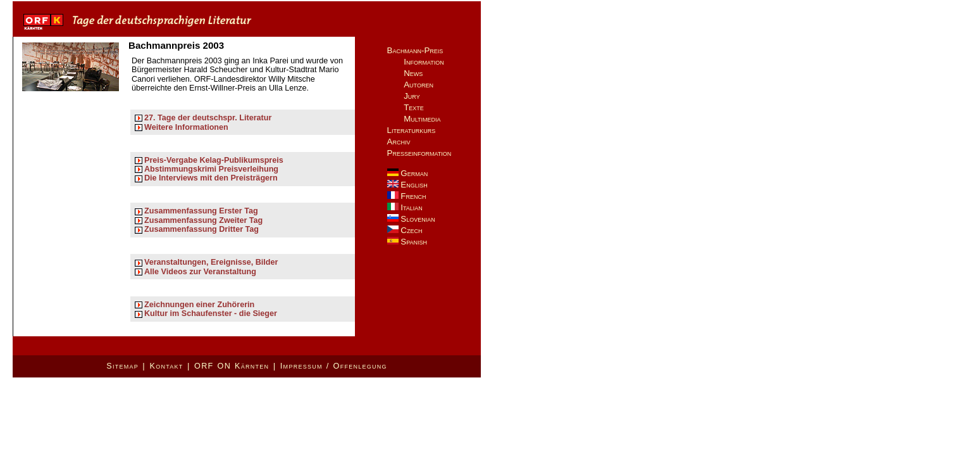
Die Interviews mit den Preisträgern (211, 178)
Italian (405, 207)
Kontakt (166, 366)
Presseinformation (419, 153)
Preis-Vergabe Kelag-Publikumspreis (214, 160)
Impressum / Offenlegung (334, 366)
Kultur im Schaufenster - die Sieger (211, 313)
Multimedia (422, 119)
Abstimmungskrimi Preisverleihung (211, 169)
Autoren (419, 85)
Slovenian (411, 219)
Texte (414, 107)
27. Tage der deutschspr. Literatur (208, 118)
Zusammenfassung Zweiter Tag (203, 220)
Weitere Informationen (186, 127)
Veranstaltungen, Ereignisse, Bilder (211, 262)
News (413, 73)
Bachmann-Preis (415, 50)
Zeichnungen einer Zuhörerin (199, 305)
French (407, 196)
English (407, 185)
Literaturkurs (412, 130)
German (408, 173)
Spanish (407, 242)
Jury (412, 96)
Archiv (399, 142)
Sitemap (122, 366)
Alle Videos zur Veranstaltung (200, 272)
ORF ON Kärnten (232, 366)
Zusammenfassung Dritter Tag (202, 229)
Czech (405, 230)
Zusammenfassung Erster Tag (201, 211)
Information (424, 62)
